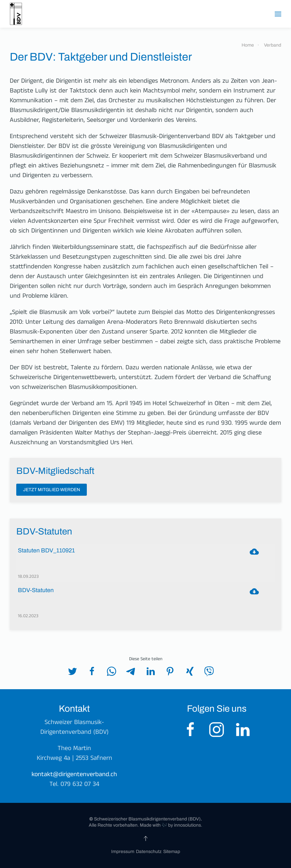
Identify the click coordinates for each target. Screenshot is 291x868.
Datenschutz (149, 852)
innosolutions (187, 825)
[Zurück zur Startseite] (16, 14)
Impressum (123, 852)
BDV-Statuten (36, 590)
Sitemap (172, 852)
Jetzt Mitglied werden (52, 490)
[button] (278, 14)
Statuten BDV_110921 (46, 551)
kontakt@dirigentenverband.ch (74, 775)
